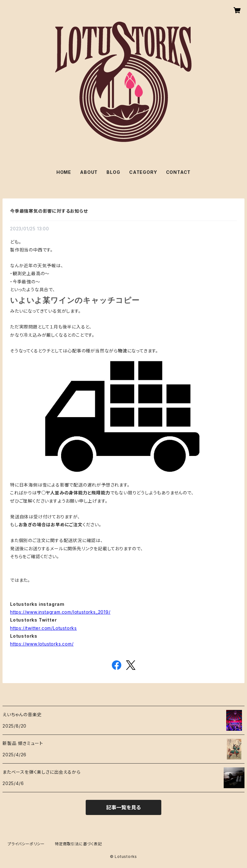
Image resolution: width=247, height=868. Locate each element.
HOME (64, 172)
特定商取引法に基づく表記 (78, 844)
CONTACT (178, 172)
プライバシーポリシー (26, 844)
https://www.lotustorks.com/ (42, 644)
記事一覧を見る (123, 807)
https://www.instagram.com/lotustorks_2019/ (60, 612)
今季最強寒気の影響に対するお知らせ (49, 211)
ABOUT (89, 172)
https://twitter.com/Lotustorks (43, 628)
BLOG (113, 172)
